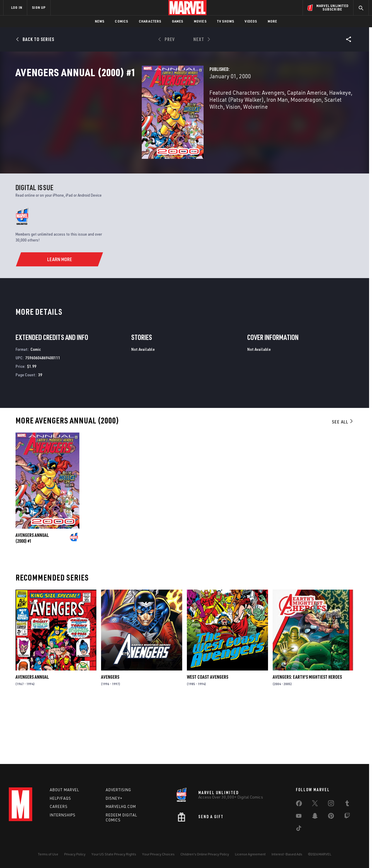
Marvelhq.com (121, 806)
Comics (121, 21)
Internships (63, 815)
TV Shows (226, 21)
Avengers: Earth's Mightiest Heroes (307, 734)
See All (343, 479)
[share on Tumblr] (347, 804)
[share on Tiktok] (299, 829)
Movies (200, 21)
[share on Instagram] (331, 804)
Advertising (118, 790)
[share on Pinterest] (331, 817)
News (100, 21)
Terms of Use (48, 854)
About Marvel (64, 790)
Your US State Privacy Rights (114, 854)
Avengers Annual (32, 734)
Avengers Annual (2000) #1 (32, 595)
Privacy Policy (75, 854)
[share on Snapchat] (315, 817)
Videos (251, 21)
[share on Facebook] (299, 805)
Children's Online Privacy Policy (205, 854)
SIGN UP (39, 7)
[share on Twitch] (347, 817)
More (273, 21)
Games (178, 21)
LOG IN (17, 7)
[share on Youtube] (299, 817)
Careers (59, 806)
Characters (150, 21)
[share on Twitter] (315, 804)
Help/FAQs (60, 798)
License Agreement (250, 854)
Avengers (110, 734)
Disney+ (114, 798)
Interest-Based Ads (287, 854)
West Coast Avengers (208, 734)
